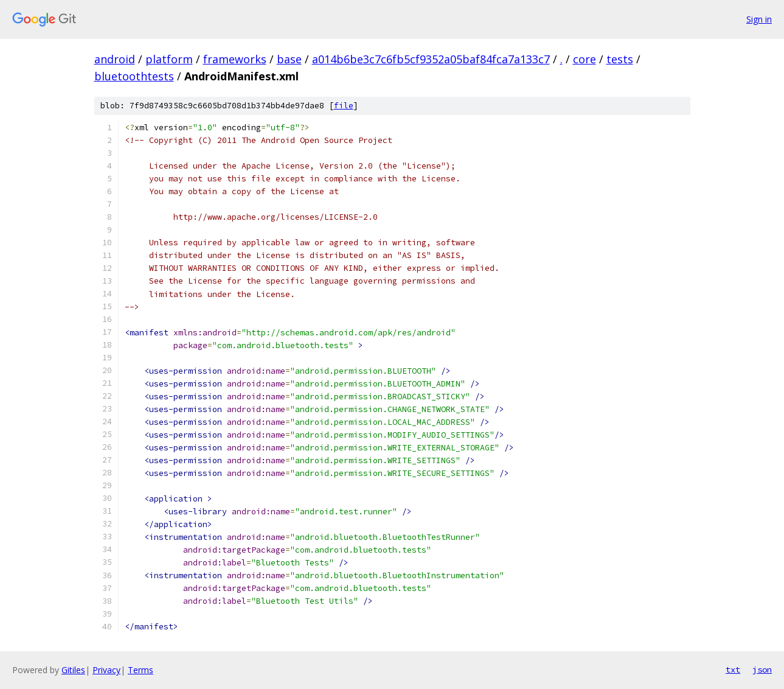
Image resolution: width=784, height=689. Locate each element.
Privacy (106, 670)
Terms (140, 670)
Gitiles (73, 670)
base (289, 59)
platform (169, 59)
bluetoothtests (134, 76)
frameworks (235, 59)
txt (733, 670)
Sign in (759, 19)
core (585, 59)
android (115, 59)
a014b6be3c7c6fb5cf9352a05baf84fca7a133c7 (431, 59)
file (344, 106)
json (762, 670)
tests (620, 59)
